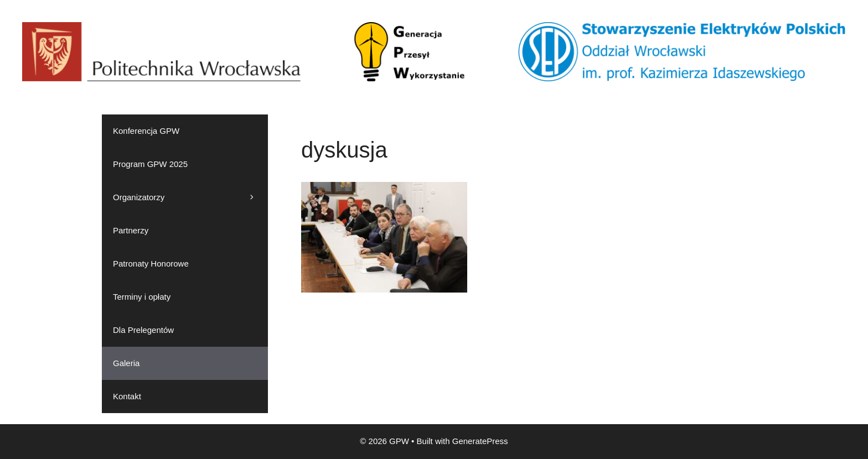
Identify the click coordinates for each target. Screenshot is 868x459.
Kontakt (127, 396)
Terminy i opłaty (142, 297)
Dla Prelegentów (143, 330)
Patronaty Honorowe (151, 264)
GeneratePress (480, 441)
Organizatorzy (190, 197)
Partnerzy (131, 230)
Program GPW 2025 (150, 164)
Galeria (126, 363)
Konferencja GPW (146, 131)
